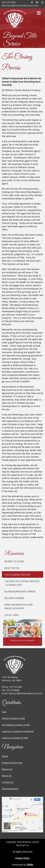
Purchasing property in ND (16, 725)
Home (5, 756)
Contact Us (8, 782)
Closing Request (10, 789)
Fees (4, 712)
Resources (7, 769)
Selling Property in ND (13, 718)
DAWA (30, 865)
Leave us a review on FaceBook (18, 731)
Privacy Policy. (23, 858)
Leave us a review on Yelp (15, 738)
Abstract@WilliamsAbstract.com (20, 6)
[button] (39, 14)
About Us (7, 776)
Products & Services (12, 763)
